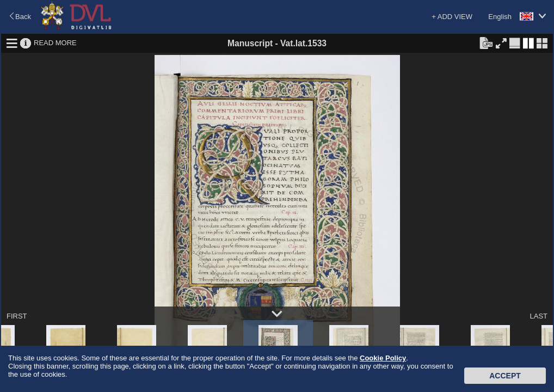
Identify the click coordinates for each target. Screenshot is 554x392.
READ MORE (55, 43)
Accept (505, 376)
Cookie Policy (383, 358)
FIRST (17, 316)
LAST (538, 316)
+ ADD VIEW (452, 17)
